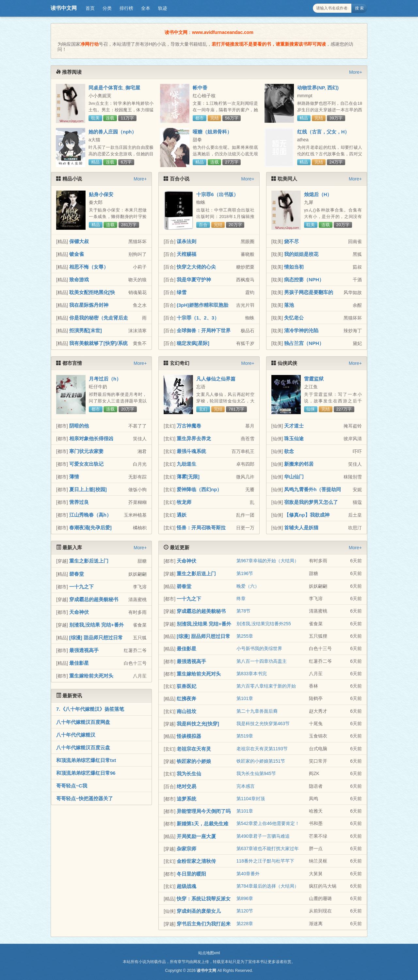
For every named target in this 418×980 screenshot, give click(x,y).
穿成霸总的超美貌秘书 (94, 599)
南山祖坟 (186, 711)
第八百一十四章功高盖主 (262, 661)
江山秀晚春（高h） (90, 515)
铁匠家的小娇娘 (194, 761)
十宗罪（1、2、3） (198, 318)
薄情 (74, 477)
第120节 (245, 911)
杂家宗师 (186, 849)
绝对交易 (186, 786)
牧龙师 (184, 502)
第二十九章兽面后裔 (257, 711)
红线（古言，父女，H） (323, 132)
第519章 (245, 736)
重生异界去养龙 (194, 438)
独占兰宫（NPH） (304, 343)
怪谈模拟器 (189, 736)
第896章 (245, 898)
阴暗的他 (79, 426)
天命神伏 (79, 612)
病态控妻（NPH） (304, 280)
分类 (107, 8)
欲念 (289, 451)
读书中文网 (64, 8)
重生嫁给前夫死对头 (91, 676)
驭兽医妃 (186, 686)
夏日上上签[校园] (88, 489)
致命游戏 (79, 280)
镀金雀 (77, 254)
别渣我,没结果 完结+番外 (96, 625)
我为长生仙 (189, 774)
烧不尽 (291, 241)
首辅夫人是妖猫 (301, 528)
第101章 (245, 698)
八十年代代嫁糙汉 (76, 735)
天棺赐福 (186, 254)
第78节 (244, 611)
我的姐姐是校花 (301, 254)
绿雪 (182, 292)
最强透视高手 (84, 650)
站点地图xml (209, 953)
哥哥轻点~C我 (72, 786)
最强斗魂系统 (191, 451)
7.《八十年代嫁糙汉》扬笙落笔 (90, 709)
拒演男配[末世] (86, 330)
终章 (241, 599)
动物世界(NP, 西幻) (318, 88)
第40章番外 (248, 874)
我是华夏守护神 (194, 280)
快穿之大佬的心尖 (196, 267)
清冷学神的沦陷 (301, 330)
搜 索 (359, 8)
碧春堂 (77, 574)
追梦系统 (186, 799)
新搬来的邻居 (299, 464)
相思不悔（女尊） (89, 267)
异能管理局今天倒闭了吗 (204, 811)
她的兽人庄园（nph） (113, 132)
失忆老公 (294, 318)
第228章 (245, 924)
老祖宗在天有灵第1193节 (262, 749)
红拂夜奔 (186, 699)
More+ (356, 72)
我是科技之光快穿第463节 (263, 723)
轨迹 (163, 8)
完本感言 (246, 786)
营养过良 (79, 502)
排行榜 (126, 8)
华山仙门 (294, 477)
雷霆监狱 (314, 379)
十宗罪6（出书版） (217, 194)
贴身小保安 (101, 194)
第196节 (245, 573)
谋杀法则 (186, 241)
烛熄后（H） (318, 194)
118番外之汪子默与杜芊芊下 (265, 861)
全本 (146, 8)
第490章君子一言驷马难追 (263, 836)
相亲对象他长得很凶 (91, 438)
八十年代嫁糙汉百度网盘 (83, 722)
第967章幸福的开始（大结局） (268, 561)
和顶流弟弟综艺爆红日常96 (86, 773)
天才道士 (294, 426)
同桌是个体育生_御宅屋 (114, 88)
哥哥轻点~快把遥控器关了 (85, 798)
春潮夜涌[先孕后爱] (90, 528)
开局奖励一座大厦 (196, 836)
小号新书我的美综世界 (259, 648)
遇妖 (182, 515)
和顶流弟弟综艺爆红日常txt (86, 760)
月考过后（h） (105, 379)
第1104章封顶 (251, 799)
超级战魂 (186, 886)
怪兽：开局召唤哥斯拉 (201, 528)
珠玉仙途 (294, 438)
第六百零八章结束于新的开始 (266, 686)
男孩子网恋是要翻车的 (309, 292)
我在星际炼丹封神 (89, 305)
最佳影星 (79, 663)
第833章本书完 (252, 674)
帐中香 (200, 88)
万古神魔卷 (189, 426)
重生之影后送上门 (89, 561)
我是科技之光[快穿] (198, 724)
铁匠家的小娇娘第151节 (261, 761)
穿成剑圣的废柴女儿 (199, 911)
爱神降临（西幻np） (199, 489)
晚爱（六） (248, 586)
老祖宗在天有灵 (194, 749)
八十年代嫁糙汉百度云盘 (83, 747)
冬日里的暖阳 (191, 874)
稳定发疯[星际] (193, 343)
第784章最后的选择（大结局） (268, 886)
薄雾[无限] (188, 477)
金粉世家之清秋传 (196, 861)
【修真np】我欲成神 (307, 515)
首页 (90, 8)
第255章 (245, 636)
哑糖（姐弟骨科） (212, 132)
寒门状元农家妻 (86, 451)
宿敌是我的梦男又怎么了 (311, 502)
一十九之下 (81, 587)
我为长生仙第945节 (256, 773)
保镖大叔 (79, 241)
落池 (289, 305)
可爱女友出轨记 (86, 464)
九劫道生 (186, 464)
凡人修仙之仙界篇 (216, 379)
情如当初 (294, 267)
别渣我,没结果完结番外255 (264, 624)
